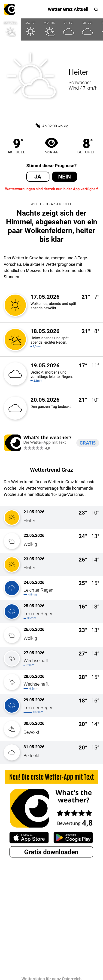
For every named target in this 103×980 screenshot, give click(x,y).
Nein (65, 177)
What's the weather (9, 9)
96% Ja (51, 146)
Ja (38, 177)
